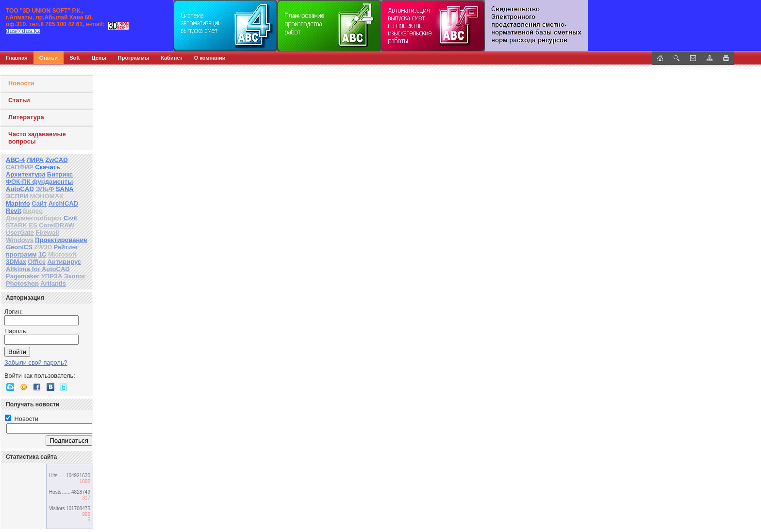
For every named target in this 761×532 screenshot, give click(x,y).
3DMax (16, 262)
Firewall (47, 233)
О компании (210, 58)
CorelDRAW (57, 225)
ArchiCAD (63, 203)
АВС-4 (15, 160)
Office (37, 262)
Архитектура (25, 174)
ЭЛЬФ (45, 189)
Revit (14, 211)
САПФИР (20, 167)
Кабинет (172, 58)
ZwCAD (56, 160)
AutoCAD (20, 189)
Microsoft (62, 254)
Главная (17, 58)
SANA (65, 189)
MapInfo (18, 203)
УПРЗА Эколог (64, 276)
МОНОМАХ (46, 196)
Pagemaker (23, 276)
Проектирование (61, 240)
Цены (99, 58)
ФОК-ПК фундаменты (39, 182)
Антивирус (65, 262)
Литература (26, 117)
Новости (21, 83)
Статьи (49, 58)
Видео (33, 211)
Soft (74, 58)
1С (42, 254)
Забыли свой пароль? (36, 363)
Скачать (48, 167)
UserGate (20, 233)
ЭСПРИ (17, 196)
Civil (70, 218)
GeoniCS (19, 247)
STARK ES (22, 225)
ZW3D (43, 247)
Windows (20, 240)
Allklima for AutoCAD (38, 269)
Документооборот (34, 218)
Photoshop (22, 283)
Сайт (39, 203)
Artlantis (53, 283)
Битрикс (60, 174)
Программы (133, 58)
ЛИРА (35, 160)
